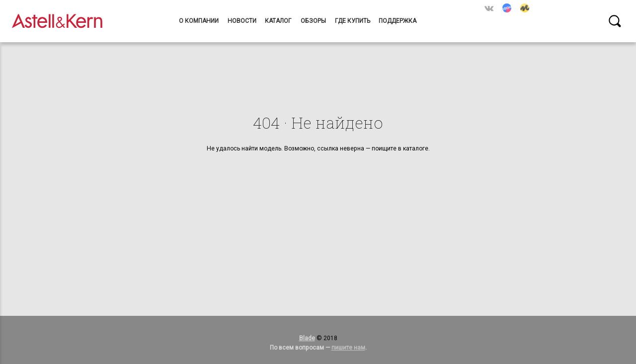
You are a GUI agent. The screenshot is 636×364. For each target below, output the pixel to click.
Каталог (278, 21)
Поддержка (397, 21)
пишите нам (348, 348)
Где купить (353, 21)
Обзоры (313, 21)
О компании (199, 21)
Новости (242, 21)
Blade (307, 338)
